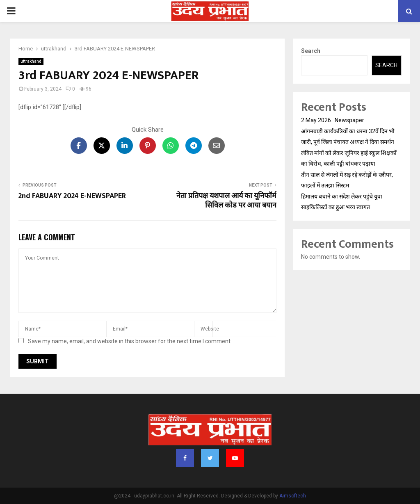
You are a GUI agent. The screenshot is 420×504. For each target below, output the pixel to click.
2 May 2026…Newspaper (333, 120)
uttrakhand (31, 61)
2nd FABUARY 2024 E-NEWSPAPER (72, 196)
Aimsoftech (293, 496)
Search (311, 51)
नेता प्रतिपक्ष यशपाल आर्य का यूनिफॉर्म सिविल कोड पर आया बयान (226, 201)
